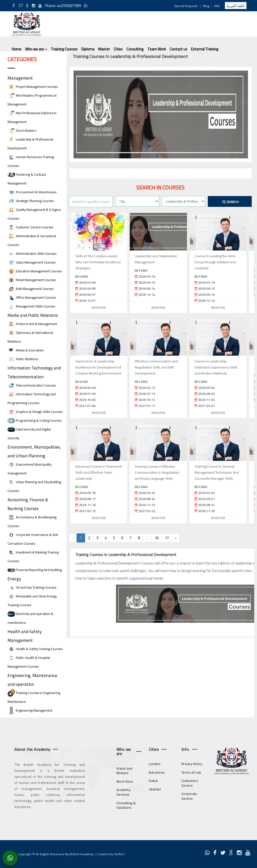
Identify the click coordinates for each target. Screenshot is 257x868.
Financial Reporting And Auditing (35, 570)
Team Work (157, 49)
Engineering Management (30, 710)
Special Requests (186, 6)
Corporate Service (189, 796)
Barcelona (157, 772)
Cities (118, 49)
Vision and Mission (124, 771)
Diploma (88, 49)
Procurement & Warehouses (32, 192)
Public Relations (23, 359)
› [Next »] (176, 538)
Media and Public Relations (33, 315)
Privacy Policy (192, 764)
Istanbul (155, 789)
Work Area (125, 781)
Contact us (178, 49)
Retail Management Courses (32, 280)
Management (20, 78)
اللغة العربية (236, 6)
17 (167, 538)
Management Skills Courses (31, 306)
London (155, 764)
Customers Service (190, 783)
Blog (206, 6)
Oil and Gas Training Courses (32, 587)
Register (99, 308)
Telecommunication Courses (32, 385)
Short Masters (22, 131)
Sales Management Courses (31, 262)
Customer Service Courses (30, 227)
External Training (205, 49)
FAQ (217, 6)
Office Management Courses (32, 298)
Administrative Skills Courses (32, 254)
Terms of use (191, 772)
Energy (14, 579)
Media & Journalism (26, 350)
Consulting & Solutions (126, 805)
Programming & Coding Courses (35, 421)
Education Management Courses (35, 271)
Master (104, 49)
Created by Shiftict (111, 854)
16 (157, 538)
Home (17, 49)
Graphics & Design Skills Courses (35, 412)
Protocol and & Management (32, 324)
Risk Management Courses (30, 289)
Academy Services (123, 792)
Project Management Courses (33, 87)
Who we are (36, 49)
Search (231, 202)
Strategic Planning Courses (31, 201)
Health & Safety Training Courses (35, 649)
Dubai (153, 781)
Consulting (135, 49)
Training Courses (64, 49)
